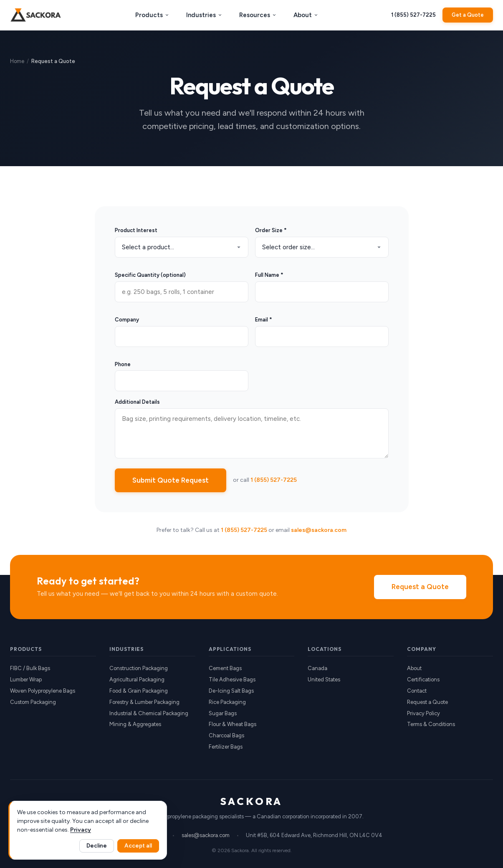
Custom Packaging (33, 702)
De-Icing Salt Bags (231, 691)
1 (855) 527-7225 (413, 15)
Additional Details (137, 402)
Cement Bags (225, 668)
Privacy (81, 830)
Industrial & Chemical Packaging (149, 713)
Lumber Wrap (26, 679)
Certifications (423, 679)
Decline (97, 845)
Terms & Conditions (431, 724)
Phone (123, 364)
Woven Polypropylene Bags (43, 691)
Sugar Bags (223, 713)
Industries (204, 15)
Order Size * (271, 230)
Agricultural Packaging (137, 679)
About (306, 15)
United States (324, 679)
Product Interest (136, 230)
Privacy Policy (423, 713)
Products (152, 15)
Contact (417, 691)
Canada (317, 668)
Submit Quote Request (171, 480)
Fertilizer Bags (226, 747)
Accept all (138, 845)
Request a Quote (420, 587)
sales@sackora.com (319, 530)
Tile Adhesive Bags (232, 679)
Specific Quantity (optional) (150, 275)
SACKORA (252, 801)
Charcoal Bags (226, 735)
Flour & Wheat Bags (233, 724)
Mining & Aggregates (135, 724)
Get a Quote (468, 15)
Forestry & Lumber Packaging (144, 702)
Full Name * (269, 275)
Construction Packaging (139, 668)
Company (127, 320)
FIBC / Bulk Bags (30, 668)
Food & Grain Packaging (139, 691)
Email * (264, 320)
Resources (258, 15)
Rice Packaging (227, 702)
